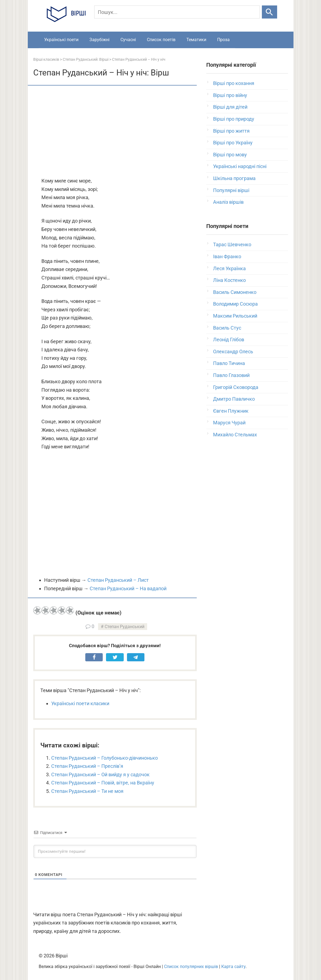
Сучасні (128, 40)
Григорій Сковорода (236, 387)
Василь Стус (227, 328)
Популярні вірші (231, 190)
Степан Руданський (125, 627)
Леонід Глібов (229, 340)
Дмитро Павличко (234, 399)
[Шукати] (269, 12)
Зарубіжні (99, 40)
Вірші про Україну (233, 143)
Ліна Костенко (229, 280)
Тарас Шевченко (232, 244)
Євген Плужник (231, 411)
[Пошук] (177, 12)
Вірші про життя (231, 131)
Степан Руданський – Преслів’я (87, 766)
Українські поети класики (80, 703)
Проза (223, 40)
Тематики (196, 40)
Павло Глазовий (231, 375)
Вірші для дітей (230, 107)
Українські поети (61, 40)
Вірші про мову (230, 155)
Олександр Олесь (233, 351)
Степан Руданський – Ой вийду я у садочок (100, 774)
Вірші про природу (234, 119)
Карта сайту (233, 967)
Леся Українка (229, 268)
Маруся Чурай (229, 423)
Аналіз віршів (228, 202)
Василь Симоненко (235, 292)
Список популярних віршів (191, 967)
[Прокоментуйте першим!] (115, 851)
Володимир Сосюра (235, 304)
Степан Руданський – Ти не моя (87, 791)
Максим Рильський (235, 316)
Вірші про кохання (234, 83)
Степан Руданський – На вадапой (128, 588)
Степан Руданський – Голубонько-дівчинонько (105, 758)
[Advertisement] (115, 132)
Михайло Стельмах (235, 435)
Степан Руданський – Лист (118, 580)
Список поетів (161, 40)
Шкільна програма (234, 178)
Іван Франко (227, 256)
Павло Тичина (229, 363)
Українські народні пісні (240, 166)
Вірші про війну (230, 95)
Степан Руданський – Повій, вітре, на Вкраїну (103, 783)
